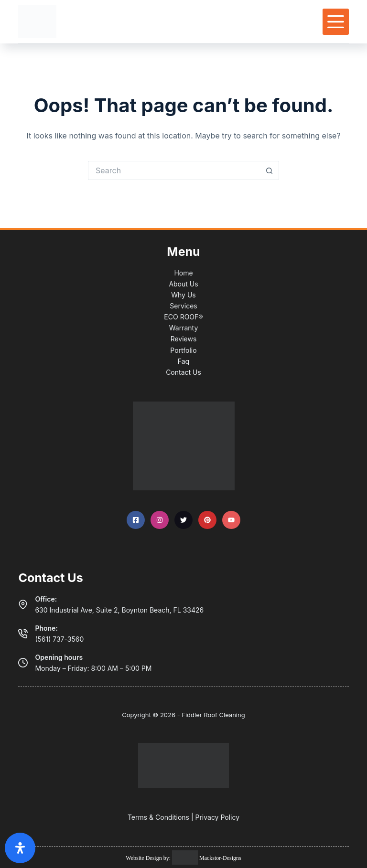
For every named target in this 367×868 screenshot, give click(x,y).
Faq (183, 361)
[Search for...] (174, 170)
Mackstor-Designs (220, 858)
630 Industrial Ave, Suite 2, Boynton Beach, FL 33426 (119, 610)
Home (183, 273)
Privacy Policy (217, 817)
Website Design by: (149, 858)
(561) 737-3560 (59, 639)
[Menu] (336, 22)
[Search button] (270, 170)
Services (183, 306)
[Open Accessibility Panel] (20, 848)
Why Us (183, 295)
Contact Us (183, 372)
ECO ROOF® (183, 317)
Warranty (184, 328)
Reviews (184, 339)
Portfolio (183, 350)
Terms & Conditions (158, 817)
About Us (183, 284)
